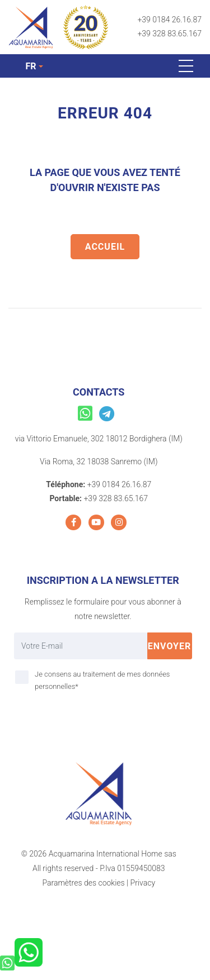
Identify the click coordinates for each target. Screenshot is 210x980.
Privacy (143, 883)
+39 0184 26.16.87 (169, 20)
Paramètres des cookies (83, 883)
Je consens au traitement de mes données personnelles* (102, 680)
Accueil (105, 247)
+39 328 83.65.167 (169, 34)
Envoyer (170, 646)
